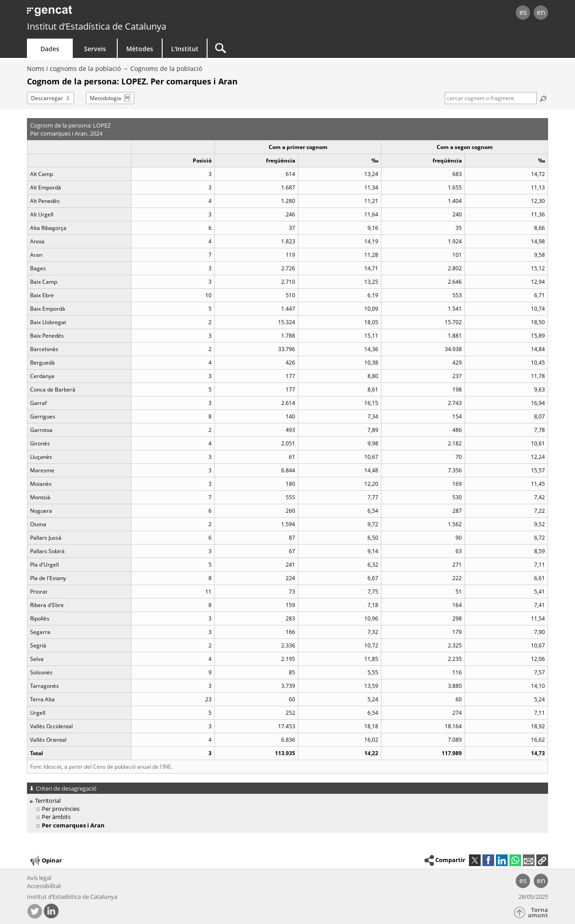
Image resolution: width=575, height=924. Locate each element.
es (523, 12)
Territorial (48, 801)
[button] (542, 860)
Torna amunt (538, 913)
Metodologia (106, 98)
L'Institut (185, 49)
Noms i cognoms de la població (74, 68)
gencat (131, 13)
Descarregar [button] (47, 98)
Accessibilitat (44, 886)
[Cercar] (284, 48)
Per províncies (61, 809)
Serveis (95, 49)
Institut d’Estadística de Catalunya (97, 26)
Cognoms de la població (166, 68)
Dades (50, 49)
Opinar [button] (46, 861)
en (541, 12)
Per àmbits (56, 817)
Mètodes (140, 49)
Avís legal (39, 878)
